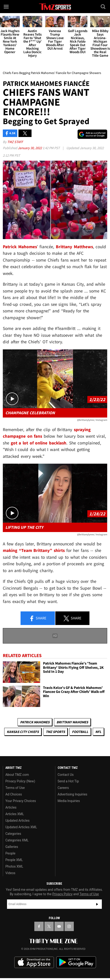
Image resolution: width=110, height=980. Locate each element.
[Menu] (7, 7)
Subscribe (97, 904)
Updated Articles (17, 821)
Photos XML (14, 866)
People (10, 853)
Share (38, 618)
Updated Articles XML (21, 827)
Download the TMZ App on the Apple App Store (34, 962)
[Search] (103, 7)
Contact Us (66, 775)
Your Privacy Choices (21, 801)
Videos (10, 873)
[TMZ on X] (49, 926)
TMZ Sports (55, 732)
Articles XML (15, 814)
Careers (63, 788)
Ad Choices (14, 794)
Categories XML (17, 840)
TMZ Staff (15, 142)
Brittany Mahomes (72, 722)
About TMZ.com (17, 775)
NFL (98, 732)
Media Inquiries (69, 801)
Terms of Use (15, 788)
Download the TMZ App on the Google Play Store (76, 962)
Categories (13, 834)
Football (80, 732)
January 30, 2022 (30, 148)
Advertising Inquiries (73, 794)
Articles (11, 807)
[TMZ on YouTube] (59, 926)
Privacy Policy (62, 894)
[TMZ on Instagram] (69, 926)
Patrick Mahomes (35, 722)
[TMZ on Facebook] (39, 926)
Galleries (12, 847)
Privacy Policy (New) (20, 781)
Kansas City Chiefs (23, 732)
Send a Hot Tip (68, 781)
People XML (14, 860)
